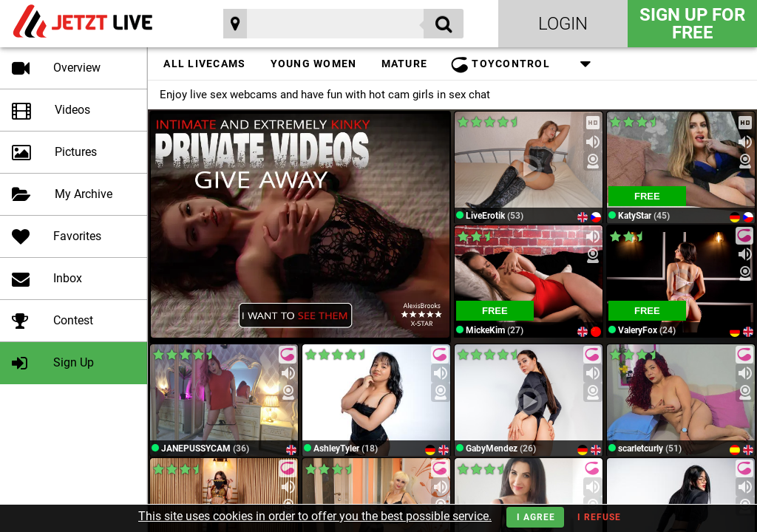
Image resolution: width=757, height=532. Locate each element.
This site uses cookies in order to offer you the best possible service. (315, 516)
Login (563, 24)
